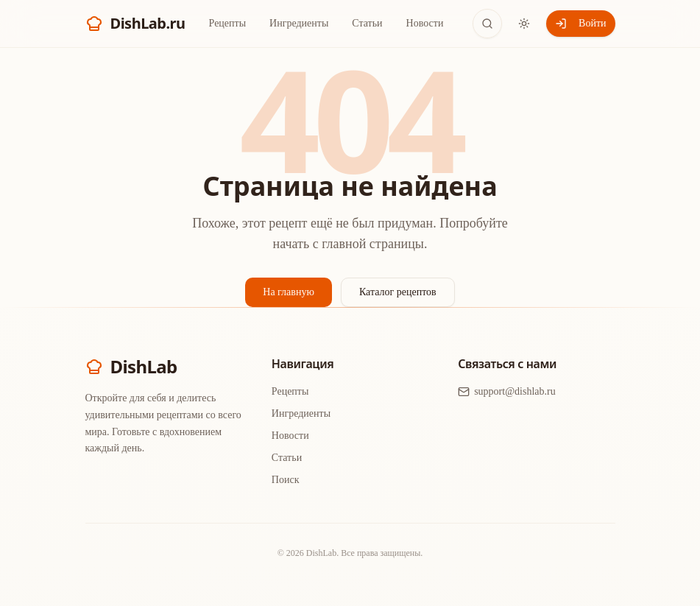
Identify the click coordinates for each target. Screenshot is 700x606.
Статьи (367, 23)
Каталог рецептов (398, 292)
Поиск (286, 480)
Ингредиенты (299, 23)
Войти (580, 24)
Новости (425, 23)
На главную (289, 292)
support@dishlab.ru (507, 392)
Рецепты (228, 23)
